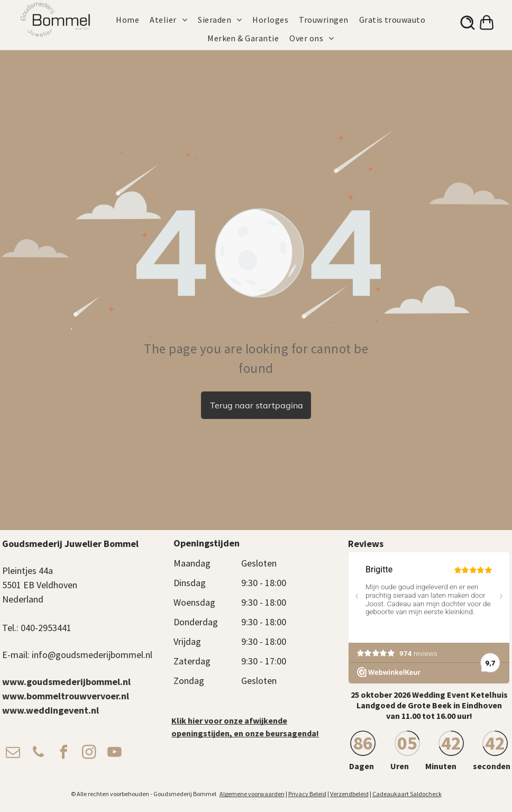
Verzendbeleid (349, 794)
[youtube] (114, 754)
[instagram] (89, 754)
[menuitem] (133, 20)
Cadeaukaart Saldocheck (407, 794)
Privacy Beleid (307, 794)
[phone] (38, 754)
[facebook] (63, 754)
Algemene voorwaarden (252, 794)
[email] (13, 754)
